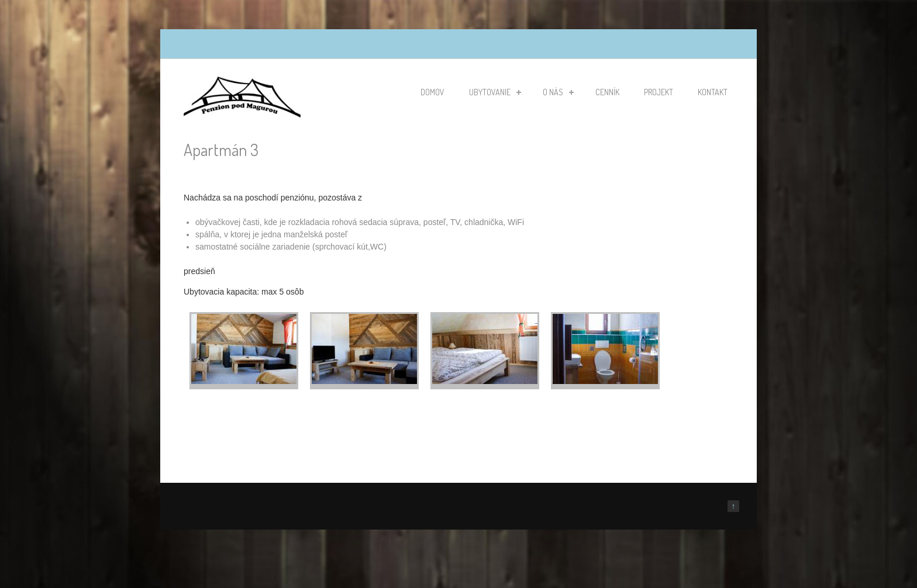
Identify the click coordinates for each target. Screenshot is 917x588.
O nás (558, 92)
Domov (432, 92)
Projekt (659, 92)
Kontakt (713, 92)
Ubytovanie (495, 92)
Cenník (607, 92)
